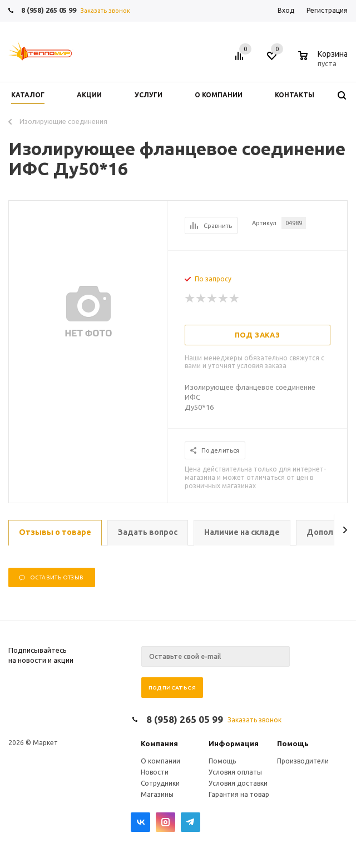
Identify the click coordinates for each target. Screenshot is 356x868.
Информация (234, 743)
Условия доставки (238, 783)
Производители (303, 761)
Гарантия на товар (239, 794)
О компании (160, 761)
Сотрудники (160, 783)
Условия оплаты (235, 772)
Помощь (293, 743)
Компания (159, 743)
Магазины (157, 794)
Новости (155, 772)
